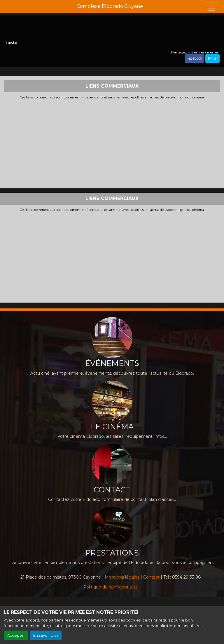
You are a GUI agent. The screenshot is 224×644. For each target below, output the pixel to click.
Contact (151, 577)
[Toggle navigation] (211, 8)
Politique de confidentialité (111, 587)
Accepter (16, 635)
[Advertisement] (112, 143)
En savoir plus (46, 635)
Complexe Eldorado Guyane (110, 6)
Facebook (194, 58)
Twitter (212, 58)
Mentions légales (122, 577)
